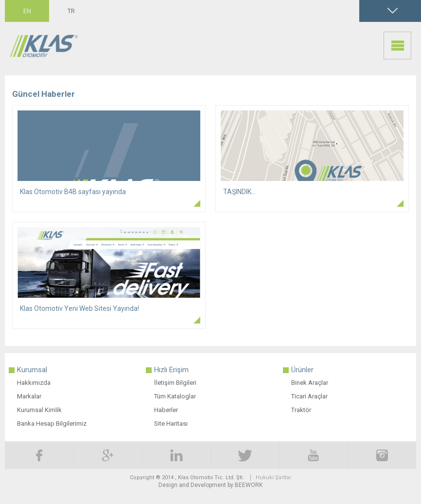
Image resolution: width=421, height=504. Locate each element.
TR (71, 11)
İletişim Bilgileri (175, 383)
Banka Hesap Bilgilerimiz (52, 423)
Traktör (301, 410)
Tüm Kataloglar (175, 396)
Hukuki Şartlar (273, 477)
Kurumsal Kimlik (39, 410)
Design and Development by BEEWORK (210, 485)
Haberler (166, 410)
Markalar (29, 396)
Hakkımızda (34, 383)
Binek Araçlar (310, 383)
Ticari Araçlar (309, 396)
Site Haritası (171, 423)
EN (27, 11)
